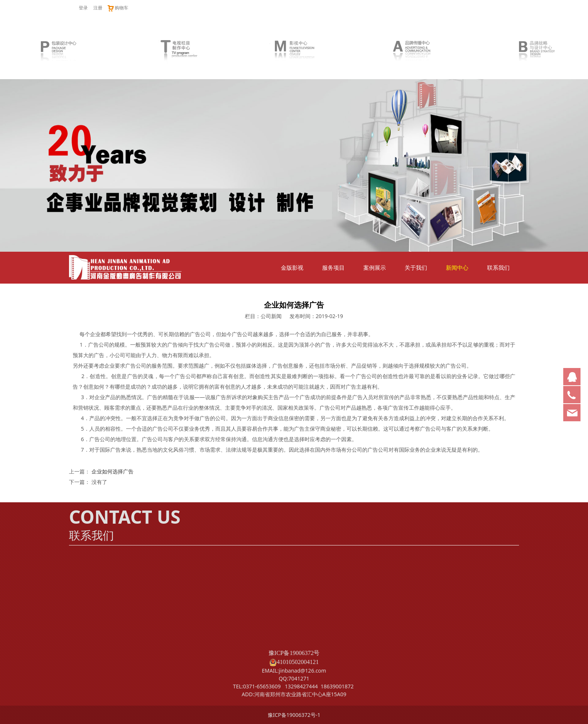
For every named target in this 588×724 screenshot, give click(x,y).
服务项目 (333, 267)
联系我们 (498, 267)
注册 (98, 8)
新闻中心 (457, 267)
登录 (83, 8)
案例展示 (375, 267)
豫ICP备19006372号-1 (294, 715)
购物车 (118, 8)
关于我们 (416, 267)
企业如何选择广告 (112, 471)
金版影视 (292, 267)
